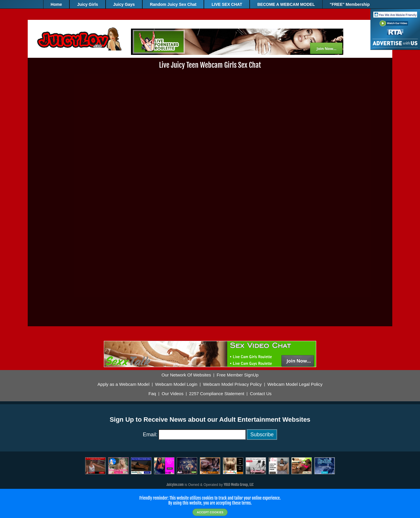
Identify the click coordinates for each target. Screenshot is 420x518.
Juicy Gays (124, 4)
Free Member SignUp (238, 375)
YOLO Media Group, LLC (239, 485)
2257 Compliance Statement (217, 394)
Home (56, 4)
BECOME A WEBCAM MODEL (286, 4)
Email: (150, 435)
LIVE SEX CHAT (227, 4)
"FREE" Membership (350, 4)
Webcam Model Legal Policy (295, 384)
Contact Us (261, 394)
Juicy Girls (87, 4)
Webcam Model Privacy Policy (232, 384)
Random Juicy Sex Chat (173, 4)
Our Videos (173, 394)
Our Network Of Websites (186, 375)
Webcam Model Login (176, 384)
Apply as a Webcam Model (123, 384)
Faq (152, 394)
